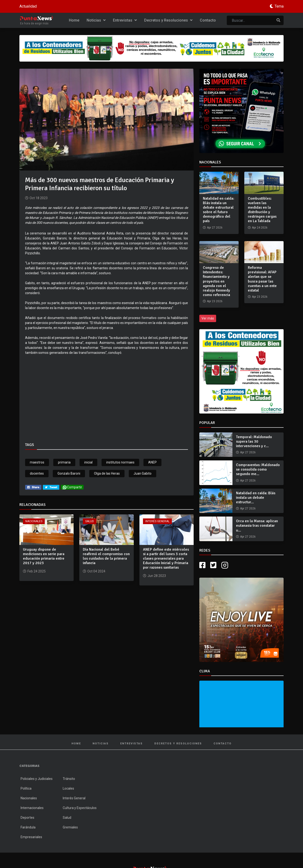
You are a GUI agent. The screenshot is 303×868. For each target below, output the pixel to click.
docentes (37, 473)
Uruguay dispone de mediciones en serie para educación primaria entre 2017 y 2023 (44, 556)
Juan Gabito (143, 473)
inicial (88, 462)
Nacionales (34, 521)
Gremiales (70, 827)
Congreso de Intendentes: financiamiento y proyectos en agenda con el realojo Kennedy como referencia (216, 281)
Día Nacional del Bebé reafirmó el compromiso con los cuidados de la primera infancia (106, 556)
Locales (68, 788)
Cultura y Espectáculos (80, 808)
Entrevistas (125, 20)
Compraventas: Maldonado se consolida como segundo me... (258, 469)
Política (26, 788)
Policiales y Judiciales (37, 779)
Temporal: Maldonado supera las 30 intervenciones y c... (254, 441)
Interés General (157, 521)
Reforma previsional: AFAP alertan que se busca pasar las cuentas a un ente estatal (262, 279)
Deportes (27, 818)
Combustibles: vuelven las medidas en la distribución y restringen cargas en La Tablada (262, 210)
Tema (279, 6)
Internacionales (32, 808)
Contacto (208, 20)
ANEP (152, 462)
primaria (64, 462)
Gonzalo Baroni (69, 473)
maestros (37, 462)
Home (74, 20)
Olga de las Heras (107, 473)
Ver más (208, 318)
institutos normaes (120, 462)
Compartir (72, 487)
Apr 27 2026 (248, 452)
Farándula (28, 827)
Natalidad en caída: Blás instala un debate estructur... (256, 498)
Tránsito (69, 779)
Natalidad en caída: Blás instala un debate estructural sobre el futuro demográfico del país (218, 210)
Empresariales (31, 837)
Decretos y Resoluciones (168, 20)
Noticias (96, 20)
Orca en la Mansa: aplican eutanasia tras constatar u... (257, 526)
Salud (90, 521)
